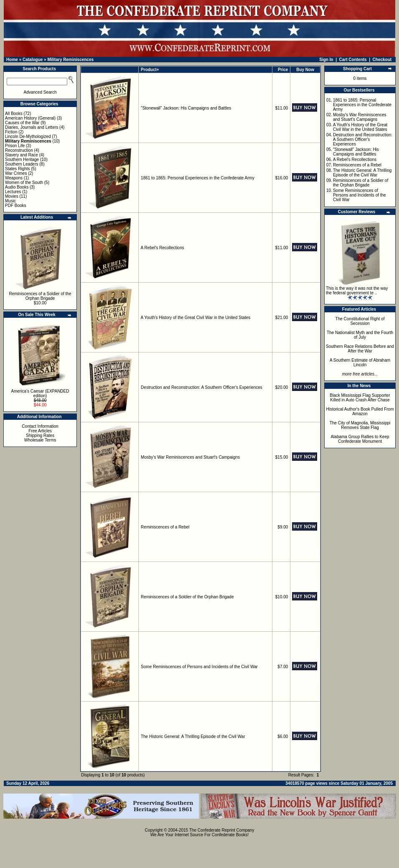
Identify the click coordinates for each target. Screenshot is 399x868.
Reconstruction (19, 150)
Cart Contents (353, 60)
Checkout (382, 60)
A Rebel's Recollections (163, 248)
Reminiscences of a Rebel (165, 527)
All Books (14, 114)
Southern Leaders (22, 164)
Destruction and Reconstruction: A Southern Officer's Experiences (202, 387)
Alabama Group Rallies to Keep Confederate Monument (360, 439)
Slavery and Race (22, 155)
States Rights (17, 169)
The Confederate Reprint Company (222, 830)
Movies (12, 196)
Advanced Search (40, 92)
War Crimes (16, 173)
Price (283, 70)
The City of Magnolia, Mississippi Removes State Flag (360, 425)
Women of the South (24, 183)
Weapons (14, 178)
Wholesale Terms (40, 440)
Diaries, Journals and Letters (32, 127)
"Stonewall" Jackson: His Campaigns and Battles (186, 108)
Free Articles (40, 431)
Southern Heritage (22, 160)
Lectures (13, 192)
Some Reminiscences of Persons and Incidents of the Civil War (199, 667)
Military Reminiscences (70, 60)
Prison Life (15, 146)
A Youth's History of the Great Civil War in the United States (196, 318)
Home (12, 60)
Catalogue (33, 60)
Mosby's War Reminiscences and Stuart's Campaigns (190, 457)
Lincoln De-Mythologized (28, 137)
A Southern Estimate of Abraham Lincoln (360, 363)
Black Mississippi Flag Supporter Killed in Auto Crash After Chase (360, 398)
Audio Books (17, 187)
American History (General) (30, 118)
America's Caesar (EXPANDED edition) (40, 393)
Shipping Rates (40, 435)
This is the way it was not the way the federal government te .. (357, 291)
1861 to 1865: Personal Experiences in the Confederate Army (198, 178)
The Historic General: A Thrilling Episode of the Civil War (193, 737)
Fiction (11, 132)
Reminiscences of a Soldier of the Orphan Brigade (40, 296)
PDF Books (16, 206)
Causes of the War (22, 123)
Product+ (150, 70)
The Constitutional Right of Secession (360, 321)
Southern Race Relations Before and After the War (360, 349)
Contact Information (40, 426)
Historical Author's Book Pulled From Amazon (360, 411)
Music (10, 201)
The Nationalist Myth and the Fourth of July (360, 335)
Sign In (326, 60)
